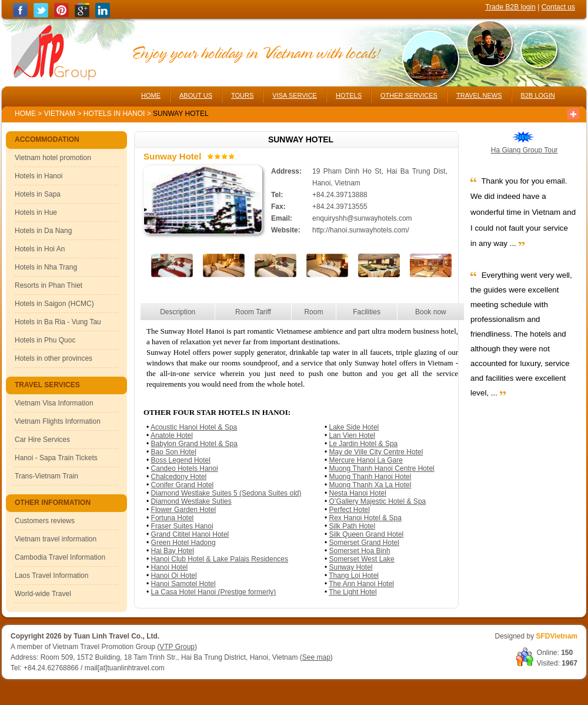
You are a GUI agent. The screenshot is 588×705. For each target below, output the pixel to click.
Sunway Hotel (351, 567)
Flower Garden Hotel (184, 510)
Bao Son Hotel (174, 452)
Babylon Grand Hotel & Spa (194, 444)
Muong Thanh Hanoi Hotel (370, 477)
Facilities (367, 312)
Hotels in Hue (36, 212)
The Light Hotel (353, 592)
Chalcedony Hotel (179, 477)
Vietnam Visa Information (54, 403)
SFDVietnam (557, 636)
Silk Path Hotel (353, 526)
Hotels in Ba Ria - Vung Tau (58, 322)
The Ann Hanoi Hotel (361, 584)
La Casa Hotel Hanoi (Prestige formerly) (214, 592)
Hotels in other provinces (54, 358)
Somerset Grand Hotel (364, 543)
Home (25, 114)
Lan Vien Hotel (353, 435)
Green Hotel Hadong (183, 543)
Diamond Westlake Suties (191, 501)
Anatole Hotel (172, 435)
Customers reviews (45, 521)
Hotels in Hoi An (40, 249)
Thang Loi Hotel (354, 576)
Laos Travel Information (51, 576)
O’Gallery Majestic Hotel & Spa (378, 501)
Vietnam (60, 114)
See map (316, 657)
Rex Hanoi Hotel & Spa (365, 518)
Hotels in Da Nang (43, 231)
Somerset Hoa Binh (360, 551)
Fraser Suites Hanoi (182, 526)
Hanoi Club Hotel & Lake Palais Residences (220, 559)
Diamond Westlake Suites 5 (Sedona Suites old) (226, 493)
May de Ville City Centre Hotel (376, 452)
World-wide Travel (43, 594)
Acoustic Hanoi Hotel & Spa (194, 427)
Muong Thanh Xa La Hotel (370, 485)
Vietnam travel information (56, 539)
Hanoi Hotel (170, 567)
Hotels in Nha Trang (46, 267)
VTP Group (177, 647)
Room (313, 312)
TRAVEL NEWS (479, 95)
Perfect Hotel (350, 510)
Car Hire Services (42, 440)
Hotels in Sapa (38, 194)
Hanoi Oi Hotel (174, 576)
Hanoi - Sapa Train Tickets (56, 458)
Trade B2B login (510, 7)
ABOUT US (196, 95)
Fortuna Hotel (173, 518)
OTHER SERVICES (409, 95)
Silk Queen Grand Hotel (367, 534)
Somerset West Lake (362, 559)
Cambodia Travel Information (60, 557)
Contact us (558, 7)
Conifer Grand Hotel (183, 485)
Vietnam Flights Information (58, 421)
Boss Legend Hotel (181, 460)
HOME (151, 95)
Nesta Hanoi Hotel (358, 493)
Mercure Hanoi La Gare (366, 460)
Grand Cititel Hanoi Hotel (190, 534)
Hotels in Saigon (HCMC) (54, 304)
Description (178, 312)
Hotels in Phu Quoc (45, 340)
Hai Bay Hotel (173, 551)
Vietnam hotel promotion (53, 158)
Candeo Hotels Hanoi (185, 468)
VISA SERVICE (295, 95)
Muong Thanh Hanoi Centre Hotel (382, 468)
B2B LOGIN (538, 95)
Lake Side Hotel (354, 427)
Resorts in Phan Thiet (49, 285)
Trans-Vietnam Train (46, 476)
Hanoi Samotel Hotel (183, 584)
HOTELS (349, 95)
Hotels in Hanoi (115, 114)
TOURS (242, 95)
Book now (431, 312)
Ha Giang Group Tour (524, 150)
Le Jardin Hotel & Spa (364, 444)
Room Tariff (253, 312)
